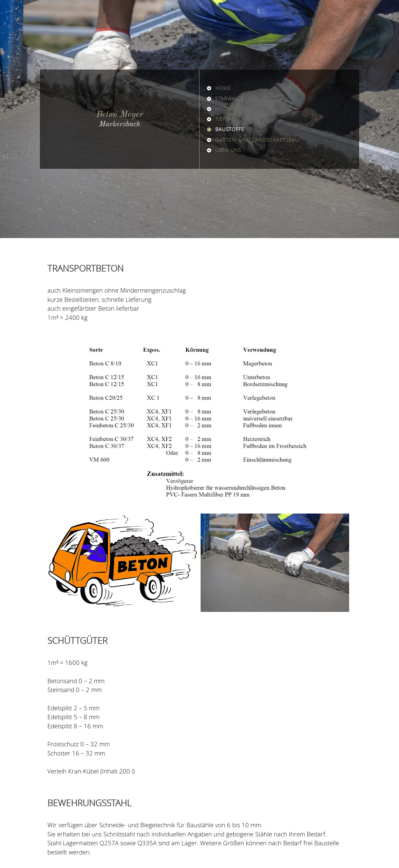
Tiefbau (226, 119)
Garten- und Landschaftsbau (257, 140)
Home (223, 88)
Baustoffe (230, 129)
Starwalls (230, 98)
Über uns (228, 150)
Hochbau (228, 109)
